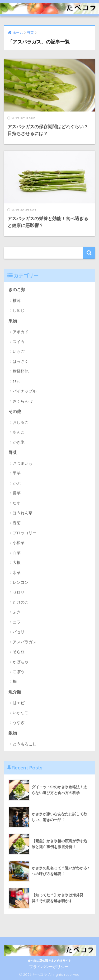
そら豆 (19, 652)
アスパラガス (25, 642)
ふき (17, 612)
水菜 (17, 573)
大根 (17, 562)
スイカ (19, 342)
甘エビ (19, 703)
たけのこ (21, 602)
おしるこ (21, 422)
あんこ (19, 432)
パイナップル (25, 391)
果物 (13, 321)
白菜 (17, 553)
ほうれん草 (23, 513)
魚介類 (15, 692)
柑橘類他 (21, 371)
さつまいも (23, 463)
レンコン (21, 582)
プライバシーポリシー (49, 967)
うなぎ (19, 722)
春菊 (17, 523)
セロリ (19, 592)
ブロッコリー (25, 533)
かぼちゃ (21, 662)
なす (17, 503)
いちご (19, 351)
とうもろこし (25, 744)
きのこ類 (17, 290)
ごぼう (19, 672)
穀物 (13, 733)
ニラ (17, 622)
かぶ (17, 483)
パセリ (19, 632)
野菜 (13, 453)
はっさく (21, 361)
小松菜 (19, 543)
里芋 (17, 473)
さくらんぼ (23, 401)
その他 (15, 411)
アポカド (21, 332)
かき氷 (19, 442)
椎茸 (17, 300)
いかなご (21, 713)
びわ (17, 381)
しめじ (19, 310)
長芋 (17, 493)
